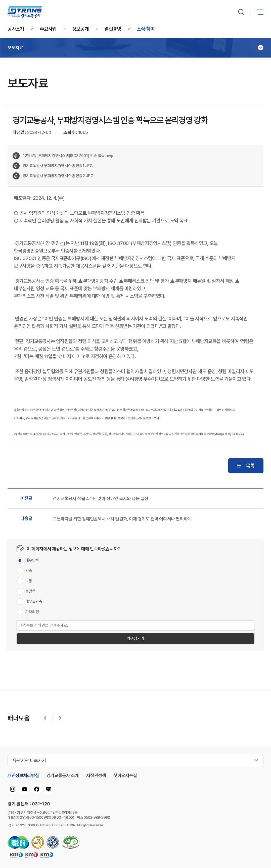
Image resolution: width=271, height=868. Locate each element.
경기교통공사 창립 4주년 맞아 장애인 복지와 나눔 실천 (101, 499)
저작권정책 (96, 776)
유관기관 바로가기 (29, 760)
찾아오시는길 (125, 776)
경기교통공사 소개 (63, 776)
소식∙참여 (146, 29)
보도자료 (15, 48)
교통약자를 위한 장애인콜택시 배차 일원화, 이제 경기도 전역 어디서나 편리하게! (123, 519)
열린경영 (113, 29)
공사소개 (16, 29)
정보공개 (80, 29)
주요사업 (48, 29)
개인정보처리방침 (23, 776)
